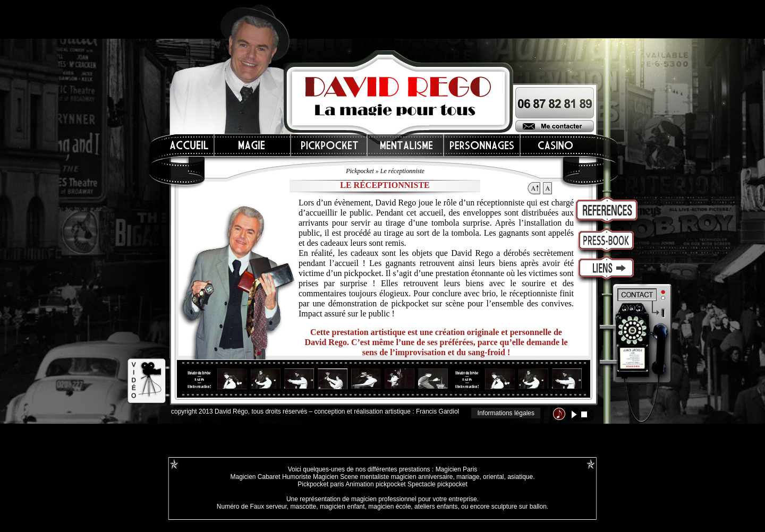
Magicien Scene (335, 477)
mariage (468, 477)
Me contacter (555, 126)
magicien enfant (342, 507)
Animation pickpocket (375, 484)
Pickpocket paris (321, 484)
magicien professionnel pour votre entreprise (414, 499)
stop (584, 414)
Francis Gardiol (437, 411)
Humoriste (297, 477)
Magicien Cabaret (255, 477)
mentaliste (373, 477)
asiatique (520, 477)
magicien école (389, 507)
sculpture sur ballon (519, 507)
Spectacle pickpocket (437, 484)
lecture (574, 414)
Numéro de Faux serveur (252, 507)
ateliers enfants (436, 507)
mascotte (304, 507)
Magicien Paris (457, 469)
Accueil (190, 145)
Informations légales (506, 413)
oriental (493, 477)
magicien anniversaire (422, 477)
